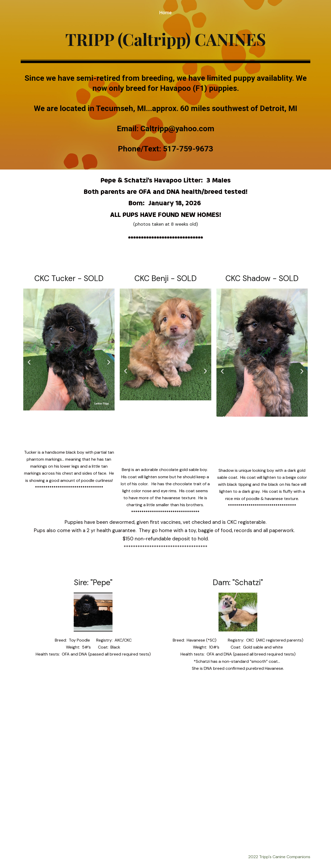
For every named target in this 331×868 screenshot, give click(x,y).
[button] (29, 362)
